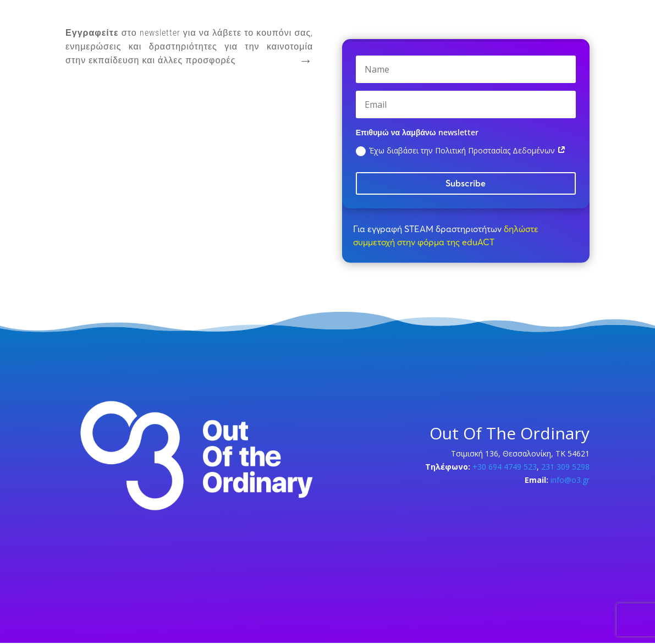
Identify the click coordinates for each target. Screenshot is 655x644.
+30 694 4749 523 (505, 467)
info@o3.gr (570, 480)
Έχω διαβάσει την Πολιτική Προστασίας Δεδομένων (461, 151)
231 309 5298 (564, 467)
